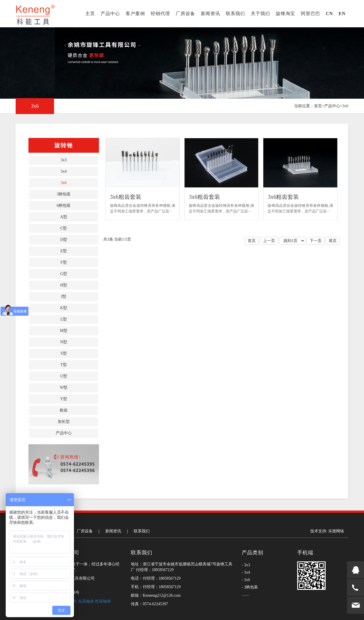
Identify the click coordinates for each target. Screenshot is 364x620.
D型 (64, 240)
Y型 (64, 399)
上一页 (269, 241)
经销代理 (160, 14)
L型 (64, 319)
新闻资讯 (210, 14)
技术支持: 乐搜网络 (327, 531)
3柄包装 (64, 194)
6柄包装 (64, 205)
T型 (64, 365)
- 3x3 (246, 565)
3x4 (64, 171)
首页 (318, 106)
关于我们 (260, 14)
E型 (64, 251)
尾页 (333, 241)
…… (246, 595)
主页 (90, 14)
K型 (64, 308)
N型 (64, 342)
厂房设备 (185, 14)
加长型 (64, 422)
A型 (64, 217)
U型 (64, 376)
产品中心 (110, 14)
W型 (64, 387)
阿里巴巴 (311, 14)
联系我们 (235, 14)
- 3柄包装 (250, 587)
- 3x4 (246, 572)
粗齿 (64, 410)
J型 (64, 296)
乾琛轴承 (103, 601)
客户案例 (135, 14)
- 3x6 (246, 580)
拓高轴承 (87, 601)
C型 (64, 228)
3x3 (64, 160)
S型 (64, 353)
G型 (64, 274)
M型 (64, 331)
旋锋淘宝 (286, 14)
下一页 (316, 241)
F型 (64, 262)
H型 (64, 285)
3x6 (345, 106)
